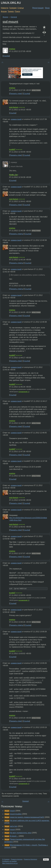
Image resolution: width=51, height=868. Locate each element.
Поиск (17, 11)
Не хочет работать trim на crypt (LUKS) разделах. (30, 821)
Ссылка (6, 56)
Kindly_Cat (13, 175)
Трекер (11, 11)
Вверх (46, 860)
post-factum (14, 107)
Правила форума (17, 859)
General (14, 17)
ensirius (12, 49)
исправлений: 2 (24, 600)
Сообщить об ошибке (9, 861)
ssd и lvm (14, 826)
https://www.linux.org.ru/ (10, 863)
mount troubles (16, 814)
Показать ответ (16, 94)
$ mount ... (14, 836)
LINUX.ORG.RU (11, 3)
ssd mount (10, 21)
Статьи (21, 8)
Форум (4, 11)
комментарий (16, 119)
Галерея (13, 8)
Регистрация (38, 8)
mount (12, 811)
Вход (47, 8)
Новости (5, 8)
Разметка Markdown (30, 859)
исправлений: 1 (24, 392)
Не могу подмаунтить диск (21, 833)
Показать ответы (16, 234)
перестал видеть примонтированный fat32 (27, 817)
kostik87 (12, 149)
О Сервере (6, 859)
